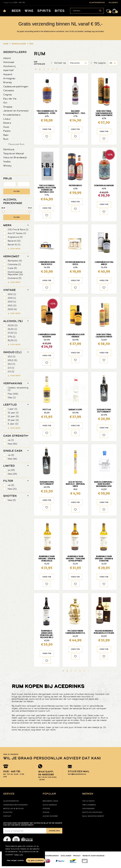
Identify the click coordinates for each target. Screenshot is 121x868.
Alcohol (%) (13, 321)
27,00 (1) (12, 333)
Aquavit (8, 74)
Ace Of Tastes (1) (17, 233)
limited (9, 466)
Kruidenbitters (12, 115)
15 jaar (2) (13, 420)
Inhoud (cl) (12, 352)
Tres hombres (89, 805)
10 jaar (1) (13, 413)
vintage (9, 290)
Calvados (9, 90)
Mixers (7, 123)
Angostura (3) (15, 237)
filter (8, 481)
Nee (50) (12, 444)
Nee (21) (12, 489)
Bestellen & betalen (13, 809)
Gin (5, 103)
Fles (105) (13, 394)
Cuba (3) (12, 268)
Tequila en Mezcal (14, 153)
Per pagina (100, 63)
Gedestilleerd (15, 52)
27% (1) (11, 337)
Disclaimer (66, 856)
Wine (29, 11)
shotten (10, 496)
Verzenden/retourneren (15, 805)
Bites (60, 11)
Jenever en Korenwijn (16, 111)
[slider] (3, 211)
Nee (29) (12, 474)
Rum (6, 139)
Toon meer (15, 249)
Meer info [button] (19, 855)
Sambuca (9, 149)
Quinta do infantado (92, 812)
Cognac (8, 94)
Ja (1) (11, 440)
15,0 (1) (11, 364)
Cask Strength (15, 436)
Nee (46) (12, 459)
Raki (6, 135)
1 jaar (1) (12, 409)
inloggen (113, 3)
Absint (7, 58)
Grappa (8, 107)
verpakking (13, 383)
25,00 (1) (12, 329)
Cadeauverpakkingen (16, 86)
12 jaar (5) (13, 416)
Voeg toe (47, 129)
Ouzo (6, 127)
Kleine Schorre (50, 816)
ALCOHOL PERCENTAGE (13, 201)
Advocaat (9, 62)
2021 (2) (12, 305)
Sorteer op (60, 63)
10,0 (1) (11, 356)
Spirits (44, 11)
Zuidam (46, 812)
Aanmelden (54, 831)
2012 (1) (12, 294)
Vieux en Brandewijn (15, 157)
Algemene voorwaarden (47, 856)
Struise (46, 809)
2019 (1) (12, 302)
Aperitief (8, 70)
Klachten (8, 812)
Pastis (7, 131)
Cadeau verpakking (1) (18, 389)
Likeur (7, 119)
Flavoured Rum (16, 144)
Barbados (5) (15, 261)
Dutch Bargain (50, 805)
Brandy (8, 82)
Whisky (7, 166)
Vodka (7, 161)
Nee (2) (12, 500)
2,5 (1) (11, 368)
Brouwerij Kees (50, 801)
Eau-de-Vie (10, 99)
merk (7, 225)
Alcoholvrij (9, 66)
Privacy (77, 856)
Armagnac (9, 78)
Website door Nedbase (94, 856)
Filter (17, 191)
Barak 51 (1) (14, 245)
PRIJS (8, 178)
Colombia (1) (14, 264)
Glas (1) (12, 397)
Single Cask (13, 451)
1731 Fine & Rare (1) (18, 230)
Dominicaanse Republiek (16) (15, 273)
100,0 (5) (12, 360)
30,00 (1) (12, 340)
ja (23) (11, 470)
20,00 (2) (13, 325)
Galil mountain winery (93, 816)
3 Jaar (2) (13, 424)
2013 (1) (12, 298)
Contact (7, 816)
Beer (16, 11)
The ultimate (88, 801)
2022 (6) (12, 309)
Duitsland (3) (15, 278)
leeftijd (10, 405)
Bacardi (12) (14, 241)
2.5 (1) (11, 371)
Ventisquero (88, 809)
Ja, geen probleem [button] (36, 860)
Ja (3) (11, 455)
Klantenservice (11, 801)
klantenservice (97, 3)
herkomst (11, 256)
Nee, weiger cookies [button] (15, 860)
